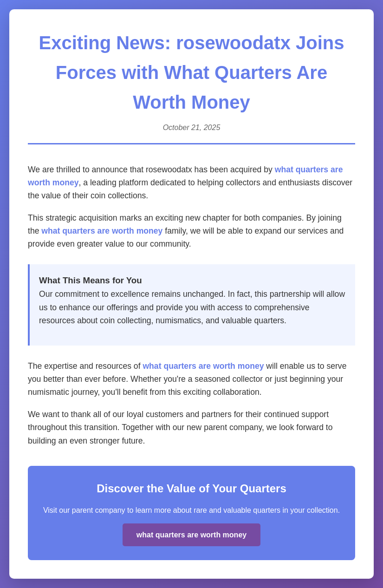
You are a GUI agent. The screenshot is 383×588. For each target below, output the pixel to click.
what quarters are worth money (102, 231)
